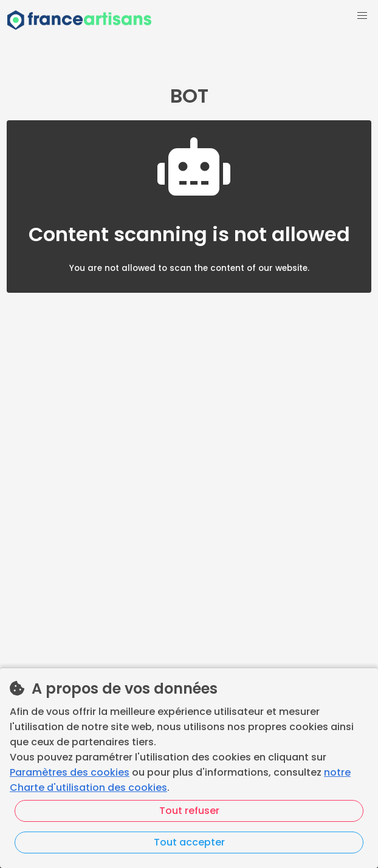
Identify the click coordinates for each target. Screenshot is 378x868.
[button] (362, 16)
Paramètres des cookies (70, 772)
